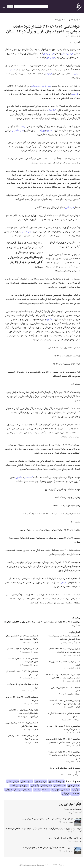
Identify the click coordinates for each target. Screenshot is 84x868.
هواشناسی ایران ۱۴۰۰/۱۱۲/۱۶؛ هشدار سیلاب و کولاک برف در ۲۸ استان (22, 638)
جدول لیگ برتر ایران (24, 865)
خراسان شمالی (67, 54)
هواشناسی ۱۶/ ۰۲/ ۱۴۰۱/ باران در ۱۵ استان (22, 649)
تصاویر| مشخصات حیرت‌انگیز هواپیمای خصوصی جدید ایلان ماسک (48, 848)
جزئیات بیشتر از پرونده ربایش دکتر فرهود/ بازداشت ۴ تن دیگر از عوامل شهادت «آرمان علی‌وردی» (44, 829)
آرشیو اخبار (74, 19)
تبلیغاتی (64, 583)
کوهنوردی (29, 477)
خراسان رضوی (49, 54)
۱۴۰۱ (65, 19)
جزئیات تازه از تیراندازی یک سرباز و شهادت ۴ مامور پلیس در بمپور (48, 819)
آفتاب (8, 622)
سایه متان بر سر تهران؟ (73, 809)
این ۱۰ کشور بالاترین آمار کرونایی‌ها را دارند (65, 838)
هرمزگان (49, 74)
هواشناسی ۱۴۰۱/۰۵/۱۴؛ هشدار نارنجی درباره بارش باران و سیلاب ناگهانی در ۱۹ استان (63, 741)
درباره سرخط (40, 865)
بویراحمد (41, 130)
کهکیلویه (50, 130)
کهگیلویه (50, 319)
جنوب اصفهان (18, 130)
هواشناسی (69, 207)
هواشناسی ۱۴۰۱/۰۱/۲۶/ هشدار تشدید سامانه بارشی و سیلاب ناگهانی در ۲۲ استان (63, 676)
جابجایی (19, 477)
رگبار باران (52, 110)
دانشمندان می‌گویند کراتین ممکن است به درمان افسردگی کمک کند (64, 638)
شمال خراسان (27, 232)
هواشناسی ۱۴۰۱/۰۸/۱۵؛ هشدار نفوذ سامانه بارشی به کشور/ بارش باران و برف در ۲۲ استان (46, 622)
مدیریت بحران (45, 86)
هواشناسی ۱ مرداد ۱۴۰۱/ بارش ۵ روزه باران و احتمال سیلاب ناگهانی (22, 725)
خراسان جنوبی (40, 781)
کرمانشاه (23, 126)
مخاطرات (35, 86)
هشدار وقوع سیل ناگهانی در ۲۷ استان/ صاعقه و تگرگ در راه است (23, 712)
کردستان (75, 94)
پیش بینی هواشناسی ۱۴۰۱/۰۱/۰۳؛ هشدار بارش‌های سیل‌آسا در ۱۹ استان (65, 651)
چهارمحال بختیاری (56, 781)
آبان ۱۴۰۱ (58, 19)
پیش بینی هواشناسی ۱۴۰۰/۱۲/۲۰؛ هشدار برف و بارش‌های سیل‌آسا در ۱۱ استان (64, 702)
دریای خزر (51, 58)
